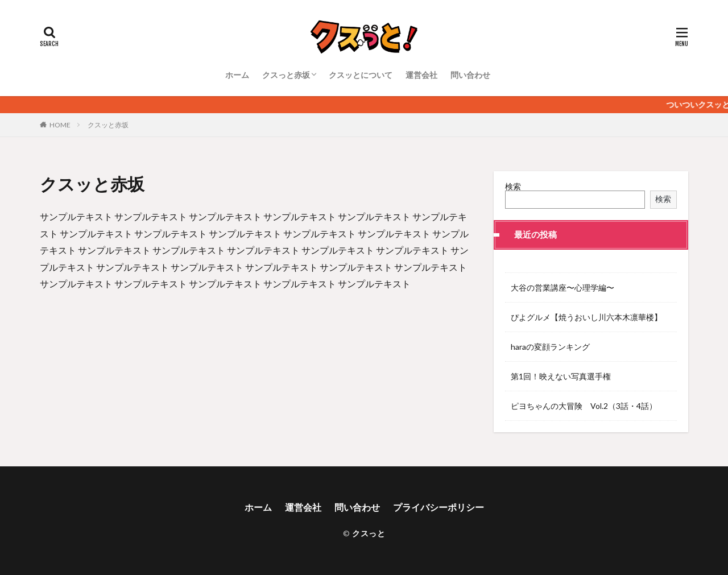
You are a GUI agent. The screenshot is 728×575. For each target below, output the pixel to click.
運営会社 (421, 75)
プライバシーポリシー (439, 507)
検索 (513, 186)
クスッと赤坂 (108, 125)
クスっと (369, 533)
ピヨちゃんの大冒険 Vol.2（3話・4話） (584, 406)
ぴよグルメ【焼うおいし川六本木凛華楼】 (586, 317)
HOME (60, 125)
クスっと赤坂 (286, 75)
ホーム (237, 75)
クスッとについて (361, 75)
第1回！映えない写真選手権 (561, 376)
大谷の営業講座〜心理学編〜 (562, 287)
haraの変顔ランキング (550, 347)
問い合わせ (470, 75)
